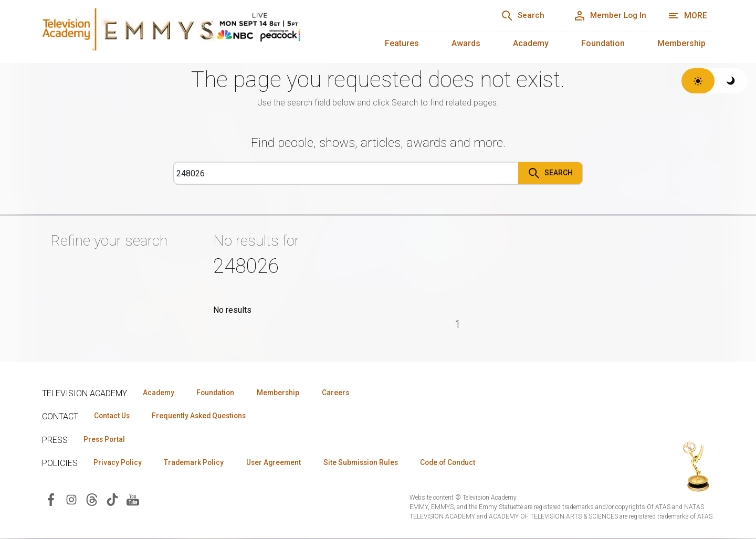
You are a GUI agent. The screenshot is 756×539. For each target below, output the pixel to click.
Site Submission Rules (374, 463)
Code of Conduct (466, 463)
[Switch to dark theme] (731, 81)
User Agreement (282, 463)
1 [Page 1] (458, 324)
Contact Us (113, 416)
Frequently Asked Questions (205, 416)
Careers (347, 392)
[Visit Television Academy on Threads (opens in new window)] (92, 500)
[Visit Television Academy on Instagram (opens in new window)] (71, 500)
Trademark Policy (199, 463)
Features (402, 43)
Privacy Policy (119, 463)
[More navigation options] (687, 16)
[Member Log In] (607, 16)
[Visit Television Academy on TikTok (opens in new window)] (112, 500)
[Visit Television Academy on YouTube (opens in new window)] (133, 500)
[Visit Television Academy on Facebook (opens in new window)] (51, 500)
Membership (681, 43)
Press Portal (106, 439)
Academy (531, 43)
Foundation (603, 43)
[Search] (515, 16)
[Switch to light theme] (698, 81)
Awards (466, 43)
